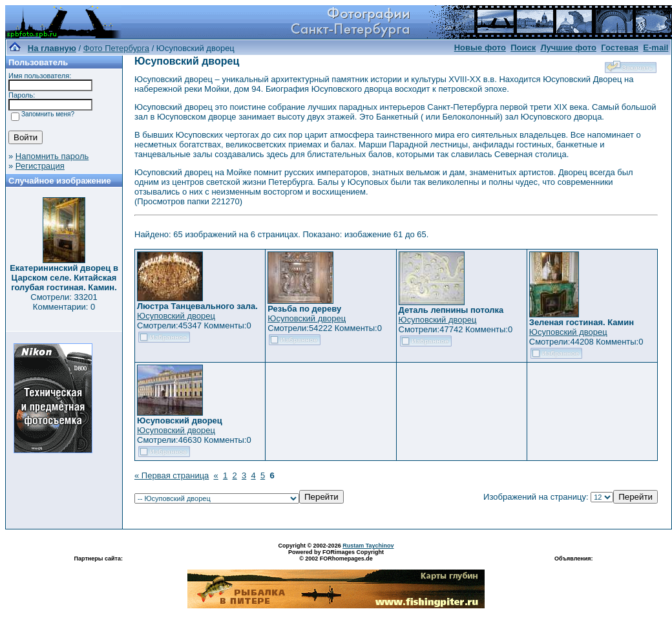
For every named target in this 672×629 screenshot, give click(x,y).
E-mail (656, 48)
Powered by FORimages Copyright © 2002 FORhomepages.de (336, 555)
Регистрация (40, 166)
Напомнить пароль (52, 156)
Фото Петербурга (116, 48)
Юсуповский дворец (176, 316)
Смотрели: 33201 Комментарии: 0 (64, 302)
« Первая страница (172, 475)
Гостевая (620, 48)
